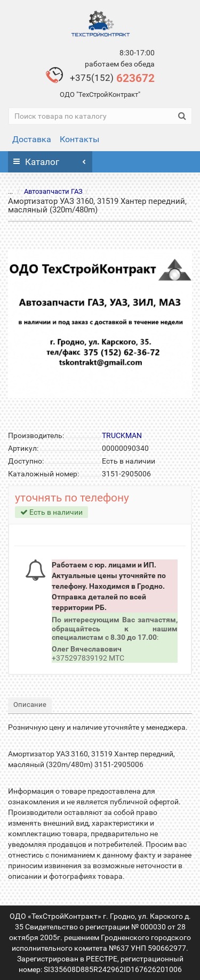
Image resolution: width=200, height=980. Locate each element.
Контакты (79, 139)
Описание (30, 705)
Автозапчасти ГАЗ (47, 191)
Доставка (32, 139)
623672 (112, 78)
